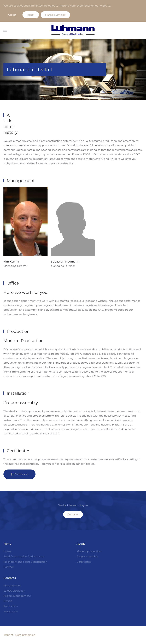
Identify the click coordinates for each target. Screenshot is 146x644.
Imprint (8, 635)
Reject (31, 15)
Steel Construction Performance (24, 556)
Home (7, 551)
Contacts (73, 514)
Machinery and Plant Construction (25, 562)
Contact (8, 567)
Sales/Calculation (14, 591)
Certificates (19, 474)
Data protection (25, 635)
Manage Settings (55, 15)
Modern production (89, 551)
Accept (12, 15)
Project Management (17, 596)
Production (11, 606)
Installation (11, 611)
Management (12, 585)
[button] (5, 30)
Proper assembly (87, 556)
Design (8, 601)
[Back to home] (73, 30)
